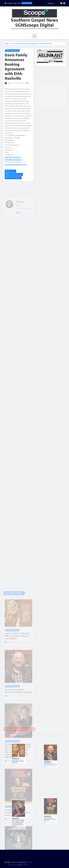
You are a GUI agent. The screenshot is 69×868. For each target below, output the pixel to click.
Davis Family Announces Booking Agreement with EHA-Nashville (31, 44)
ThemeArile (25, 865)
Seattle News (14, 865)
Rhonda (10, 83)
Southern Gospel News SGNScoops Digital (35, 22)
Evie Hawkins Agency (14, 178)
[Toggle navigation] (35, 36)
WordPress (29, 862)
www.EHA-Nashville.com (13, 157)
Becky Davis (11, 171)
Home (7, 44)
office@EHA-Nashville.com (14, 160)
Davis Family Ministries (15, 174)
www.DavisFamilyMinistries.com (16, 165)
